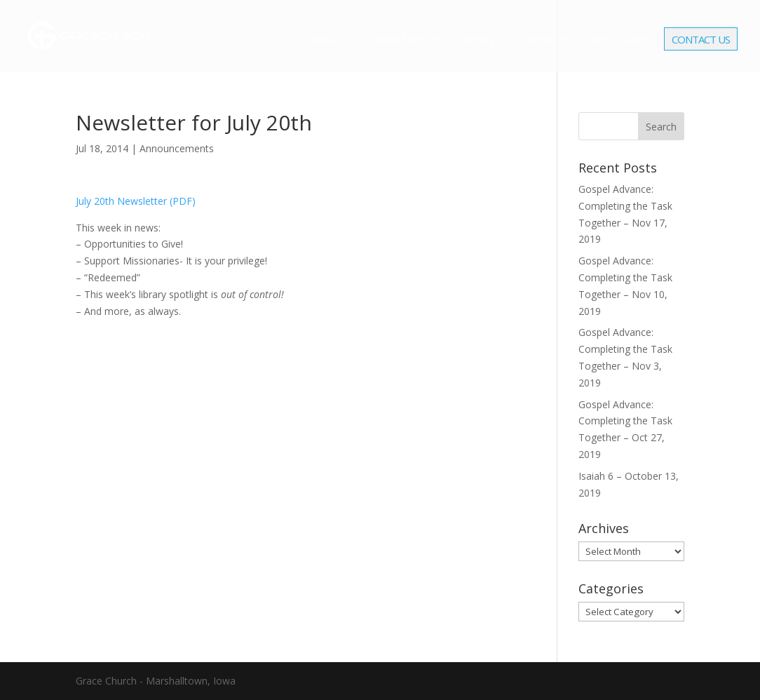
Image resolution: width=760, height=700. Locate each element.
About (326, 40)
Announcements (177, 148)
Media (541, 40)
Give (635, 40)
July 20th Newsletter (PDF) (136, 201)
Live (597, 40)
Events (476, 40)
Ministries (400, 40)
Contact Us (701, 41)
